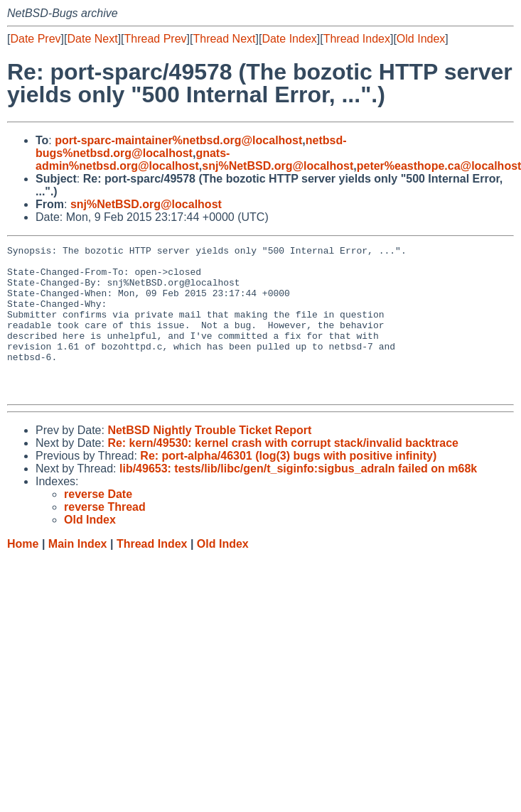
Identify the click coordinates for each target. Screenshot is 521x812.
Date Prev (35, 39)
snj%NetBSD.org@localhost (278, 166)
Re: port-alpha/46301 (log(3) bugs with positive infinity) (288, 486)
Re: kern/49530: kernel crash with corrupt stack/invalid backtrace (283, 473)
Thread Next (224, 39)
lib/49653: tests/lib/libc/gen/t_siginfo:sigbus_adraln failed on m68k (298, 498)
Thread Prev (156, 39)
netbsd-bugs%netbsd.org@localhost (191, 147)
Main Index (78, 574)
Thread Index (357, 39)
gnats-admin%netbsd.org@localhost (133, 159)
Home (23, 574)
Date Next (92, 39)
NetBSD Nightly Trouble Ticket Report (209, 460)
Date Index (289, 39)
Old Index (421, 39)
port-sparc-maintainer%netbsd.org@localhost (178, 140)
